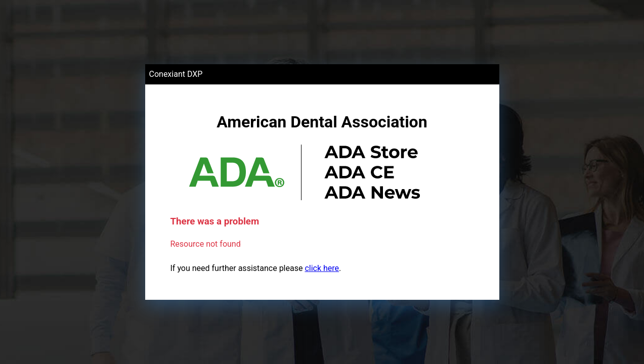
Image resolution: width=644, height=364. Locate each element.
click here (322, 268)
